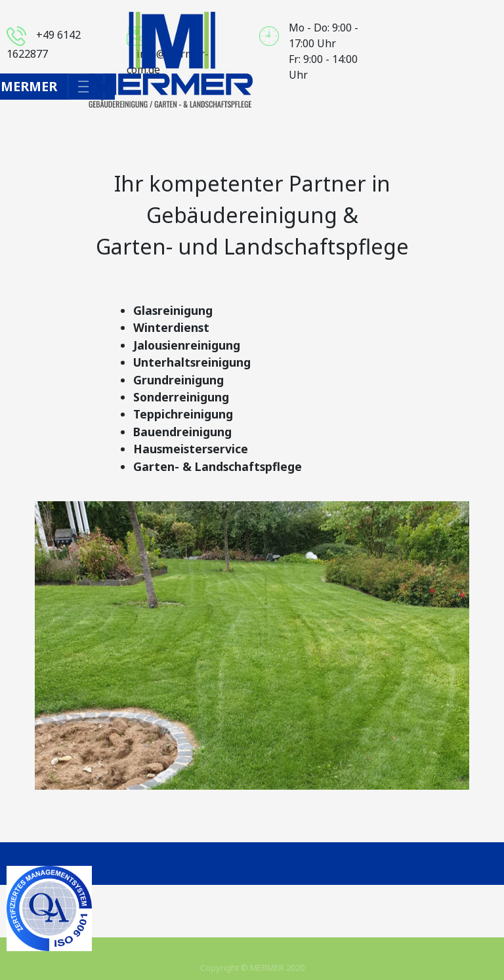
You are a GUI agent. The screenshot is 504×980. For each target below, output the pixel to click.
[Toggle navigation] (86, 87)
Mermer (29, 86)
